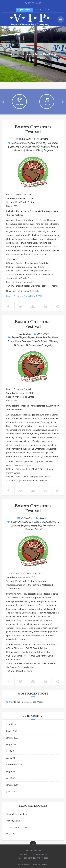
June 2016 (11, 792)
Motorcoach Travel (34, 150)
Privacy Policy (23, 865)
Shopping (48, 150)
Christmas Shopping (49, 147)
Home (5, 30)
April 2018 (11, 758)
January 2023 (12, 738)
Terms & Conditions (40, 865)
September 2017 (14, 765)
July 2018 (10, 751)
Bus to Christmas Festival (27, 147)
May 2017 (11, 771)
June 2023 (11, 724)
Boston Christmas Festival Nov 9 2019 (24, 296)
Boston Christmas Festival (33, 129)
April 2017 (11, 778)
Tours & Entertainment (17, 827)
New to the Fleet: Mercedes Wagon (26, 702)
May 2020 (11, 744)
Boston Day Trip (43, 143)
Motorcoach (19, 150)
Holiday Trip (36, 526)
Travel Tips (12, 834)
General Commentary (17, 814)
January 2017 (12, 785)
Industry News (13, 821)
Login (36, 9)
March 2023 (12, 731)
